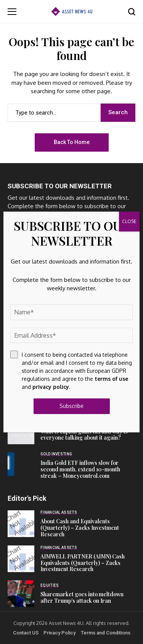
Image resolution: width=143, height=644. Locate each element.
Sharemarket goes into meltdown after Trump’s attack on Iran (82, 597)
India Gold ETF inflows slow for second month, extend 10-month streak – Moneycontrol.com (80, 469)
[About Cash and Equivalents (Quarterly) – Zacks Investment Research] (21, 524)
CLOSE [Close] (129, 221)
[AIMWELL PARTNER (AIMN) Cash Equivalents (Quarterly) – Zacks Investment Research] (21, 559)
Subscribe (71, 406)
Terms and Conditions (106, 633)
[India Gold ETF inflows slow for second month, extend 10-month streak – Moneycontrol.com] (21, 465)
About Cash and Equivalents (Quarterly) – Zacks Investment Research (80, 528)
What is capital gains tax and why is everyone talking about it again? (84, 435)
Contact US (26, 633)
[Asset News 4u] (72, 11)
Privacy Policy (59, 633)
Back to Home (72, 142)
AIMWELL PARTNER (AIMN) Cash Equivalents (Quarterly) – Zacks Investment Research (83, 563)
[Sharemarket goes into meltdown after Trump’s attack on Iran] (21, 594)
